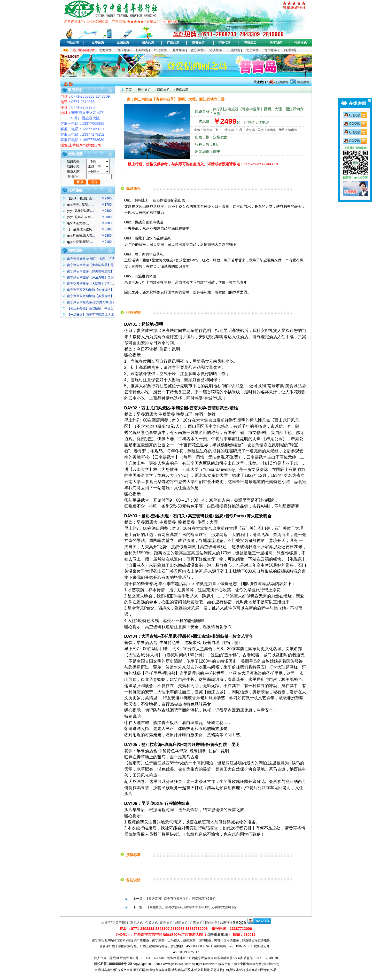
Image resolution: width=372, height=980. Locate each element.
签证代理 (224, 43)
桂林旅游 (142, 50)
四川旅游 (290, 50)
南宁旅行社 (270, 964)
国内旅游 (148, 43)
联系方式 (137, 923)
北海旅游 (105, 50)
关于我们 (276, 43)
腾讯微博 (303, 82)
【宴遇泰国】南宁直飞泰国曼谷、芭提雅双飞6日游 (180, 899)
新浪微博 (281, 82)
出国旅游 (123, 43)
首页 (129, 90)
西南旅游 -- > (166, 90)
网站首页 (73, 43)
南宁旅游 (197, 50)
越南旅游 (181, 923)
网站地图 (211, 923)
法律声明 (107, 923)
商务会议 (198, 43)
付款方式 (300, 43)
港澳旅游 (216, 50)
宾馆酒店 (250, 43)
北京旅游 (252, 50)
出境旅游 (98, 43)
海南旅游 (271, 50)
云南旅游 (234, 50)
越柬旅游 (179, 50)
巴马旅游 (160, 50)
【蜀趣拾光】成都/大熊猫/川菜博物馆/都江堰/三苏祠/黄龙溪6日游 (191, 907)
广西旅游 (173, 43)
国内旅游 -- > (147, 90)
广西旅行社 (123, 940)
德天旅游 (124, 50)
